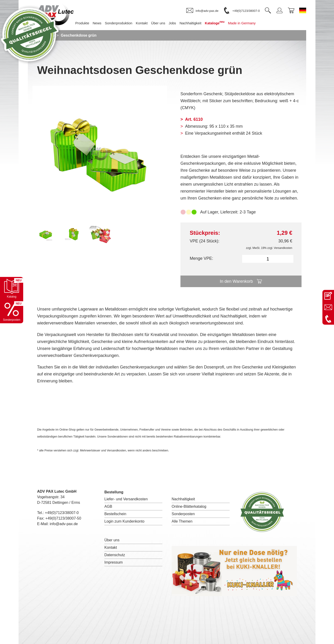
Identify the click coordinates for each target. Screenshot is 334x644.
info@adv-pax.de (64, 524)
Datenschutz (115, 555)
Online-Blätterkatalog (189, 506)
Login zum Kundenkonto (124, 521)
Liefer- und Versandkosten (126, 499)
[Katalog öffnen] (12, 289)
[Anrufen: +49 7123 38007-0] (328, 319)
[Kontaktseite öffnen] (328, 296)
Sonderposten (183, 514)
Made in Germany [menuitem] (242, 23)
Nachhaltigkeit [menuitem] (190, 23)
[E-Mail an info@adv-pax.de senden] (328, 307)
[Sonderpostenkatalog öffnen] (12, 312)
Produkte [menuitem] (82, 23)
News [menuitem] (97, 23)
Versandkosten (283, 248)
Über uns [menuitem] (158, 23)
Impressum (114, 562)
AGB (108, 506)
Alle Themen (182, 521)
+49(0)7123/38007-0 (62, 513)
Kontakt (111, 547)
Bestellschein (115, 514)
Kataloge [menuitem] (215, 23)
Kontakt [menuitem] (142, 23)
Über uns (112, 540)
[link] (202, 11)
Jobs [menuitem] (172, 23)
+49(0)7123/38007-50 (63, 518)
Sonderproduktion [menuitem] (119, 23)
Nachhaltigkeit (183, 499)
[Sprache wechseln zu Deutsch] (303, 10)
